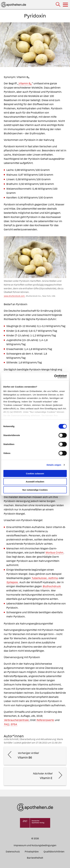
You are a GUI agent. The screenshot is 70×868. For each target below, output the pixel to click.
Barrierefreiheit (35, 858)
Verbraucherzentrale (16, 720)
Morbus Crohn (54, 553)
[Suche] (58, 5)
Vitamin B (25, 83)
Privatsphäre (32, 852)
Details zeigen (54, 465)
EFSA (14, 724)
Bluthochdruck (52, 586)
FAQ (7, 724)
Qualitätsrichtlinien (54, 852)
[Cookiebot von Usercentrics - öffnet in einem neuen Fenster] (54, 377)
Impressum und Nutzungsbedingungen (35, 845)
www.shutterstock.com (14, 296)
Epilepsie (12, 582)
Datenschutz (13, 852)
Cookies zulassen (35, 473)
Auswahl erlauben (35, 482)
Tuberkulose (39, 578)
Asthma (53, 578)
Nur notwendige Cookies (35, 490)
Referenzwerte (45, 720)
